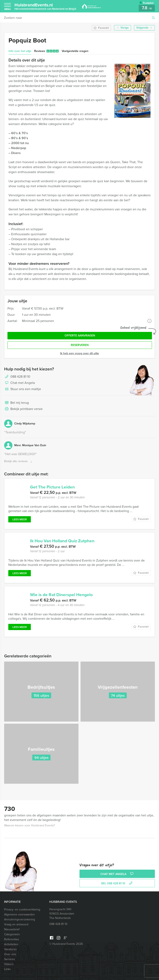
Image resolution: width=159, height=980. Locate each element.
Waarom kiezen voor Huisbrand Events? (30, 825)
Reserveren (80, 345)
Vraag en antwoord (16, 924)
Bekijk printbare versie (23, 409)
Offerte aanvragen (80, 336)
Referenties (12, 939)
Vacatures (10, 949)
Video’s (9, 964)
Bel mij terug (16, 403)
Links (7, 969)
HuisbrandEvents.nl (45, 6)
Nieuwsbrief (12, 929)
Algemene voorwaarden (19, 914)
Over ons (10, 954)
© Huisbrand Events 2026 (66, 944)
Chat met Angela (19, 383)
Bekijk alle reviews (19, 461)
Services (10, 959)
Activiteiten (11, 944)
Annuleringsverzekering (20, 919)
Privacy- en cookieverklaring (22, 909)
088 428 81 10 (20, 377)
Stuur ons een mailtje (23, 389)
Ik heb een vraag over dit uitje (79, 353)
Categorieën (12, 934)
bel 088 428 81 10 (117, 883)
